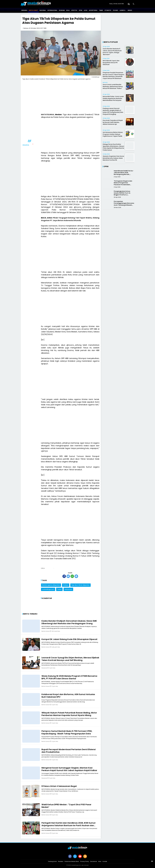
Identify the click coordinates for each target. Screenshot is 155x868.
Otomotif (108, 10)
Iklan (100, 861)
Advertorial (93, 10)
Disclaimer (94, 861)
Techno (115, 10)
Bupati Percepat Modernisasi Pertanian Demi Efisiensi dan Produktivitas (69, 751)
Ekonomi (62, 10)
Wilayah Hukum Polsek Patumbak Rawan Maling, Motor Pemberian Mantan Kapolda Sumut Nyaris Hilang (69, 714)
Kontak (105, 861)
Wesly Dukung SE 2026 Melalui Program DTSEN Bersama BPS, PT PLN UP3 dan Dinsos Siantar (69, 677)
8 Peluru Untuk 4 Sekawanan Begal (59, 786)
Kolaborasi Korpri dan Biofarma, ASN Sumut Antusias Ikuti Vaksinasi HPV (68, 696)
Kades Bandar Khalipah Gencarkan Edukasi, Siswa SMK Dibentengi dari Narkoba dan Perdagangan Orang (69, 622)
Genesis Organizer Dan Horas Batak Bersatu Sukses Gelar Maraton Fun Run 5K (113, 158)
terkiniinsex (68, 589)
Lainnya (122, 10)
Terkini (59, 589)
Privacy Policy (85, 861)
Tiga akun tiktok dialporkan (80, 585)
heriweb (86, 865)
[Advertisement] (61, 98)
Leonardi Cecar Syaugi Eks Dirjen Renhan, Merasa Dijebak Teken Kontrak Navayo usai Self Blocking (70, 659)
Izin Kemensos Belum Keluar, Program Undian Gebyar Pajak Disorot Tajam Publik (113, 134)
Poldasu (66, 585)
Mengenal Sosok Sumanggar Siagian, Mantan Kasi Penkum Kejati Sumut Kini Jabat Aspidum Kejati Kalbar (69, 769)
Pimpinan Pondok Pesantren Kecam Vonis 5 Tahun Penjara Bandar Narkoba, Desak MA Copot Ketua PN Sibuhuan (113, 75)
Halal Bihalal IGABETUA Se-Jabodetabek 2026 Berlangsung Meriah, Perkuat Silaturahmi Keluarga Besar (124, 174)
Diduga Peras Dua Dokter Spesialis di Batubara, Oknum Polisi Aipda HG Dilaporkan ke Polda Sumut (113, 147)
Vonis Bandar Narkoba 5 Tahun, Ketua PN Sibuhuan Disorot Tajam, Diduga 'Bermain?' (112, 52)
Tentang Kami (52, 861)
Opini (81, 10)
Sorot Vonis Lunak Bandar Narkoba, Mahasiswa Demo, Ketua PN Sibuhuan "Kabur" (113, 86)
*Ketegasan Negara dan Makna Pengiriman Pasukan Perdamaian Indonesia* (123, 184)
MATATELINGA (47, 114)
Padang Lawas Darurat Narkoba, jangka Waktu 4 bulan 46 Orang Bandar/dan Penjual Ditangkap (113, 111)
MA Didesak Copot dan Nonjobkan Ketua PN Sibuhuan (111, 63)
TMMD (101, 10)
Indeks (130, 10)
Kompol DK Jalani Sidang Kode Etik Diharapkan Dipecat (69, 639)
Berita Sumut (33, 10)
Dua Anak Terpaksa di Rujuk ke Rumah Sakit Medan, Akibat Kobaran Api (113, 122)
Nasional (43, 10)
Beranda (24, 10)
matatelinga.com (48, 589)
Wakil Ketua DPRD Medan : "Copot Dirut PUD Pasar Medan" (66, 806)
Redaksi (61, 861)
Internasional (52, 10)
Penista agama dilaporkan (51, 585)
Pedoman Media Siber (72, 861)
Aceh (86, 10)
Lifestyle (74, 10)
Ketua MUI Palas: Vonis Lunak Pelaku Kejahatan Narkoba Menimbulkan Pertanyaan (113, 98)
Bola (68, 10)
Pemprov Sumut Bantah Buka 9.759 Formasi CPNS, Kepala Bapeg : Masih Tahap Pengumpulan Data (67, 732)
